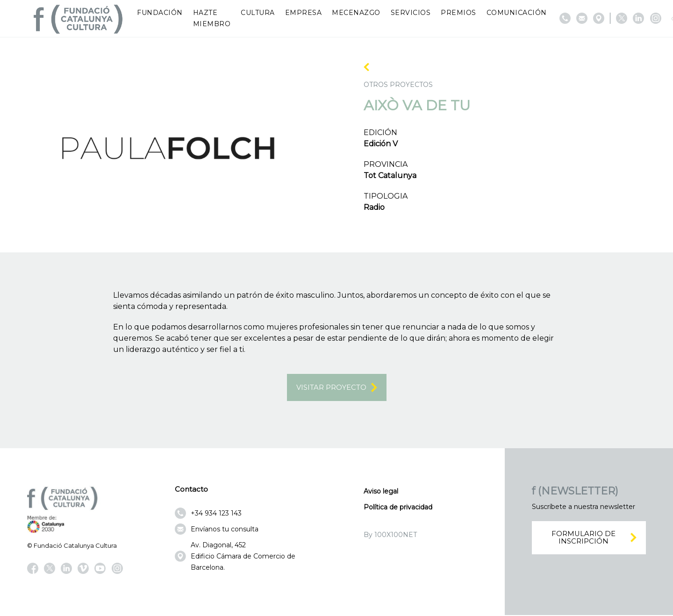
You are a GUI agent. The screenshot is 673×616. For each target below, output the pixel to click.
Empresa (304, 13)
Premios (458, 13)
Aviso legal (381, 492)
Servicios (411, 13)
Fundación (160, 13)
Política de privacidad (398, 508)
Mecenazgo (356, 13)
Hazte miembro (212, 18)
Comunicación (517, 13)
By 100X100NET (390, 536)
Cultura (258, 13)
